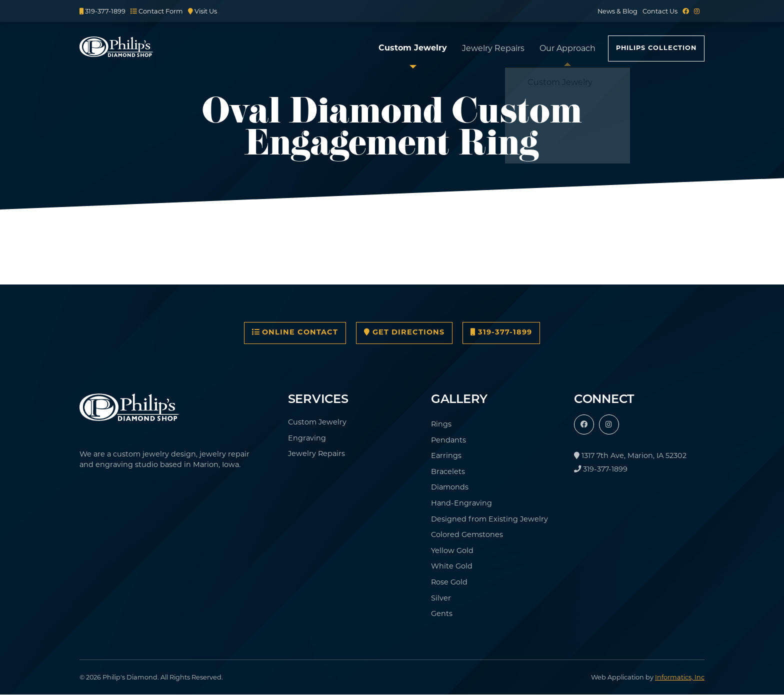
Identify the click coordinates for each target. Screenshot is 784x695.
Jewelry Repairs (493, 48)
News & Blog (617, 11)
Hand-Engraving (461, 503)
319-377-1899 (102, 11)
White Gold (452, 566)
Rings (441, 424)
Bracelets (448, 471)
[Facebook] (686, 11)
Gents (442, 613)
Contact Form (157, 11)
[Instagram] (697, 11)
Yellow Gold (452, 550)
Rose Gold (449, 582)
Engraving (307, 438)
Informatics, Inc (680, 677)
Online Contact (295, 332)
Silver (441, 598)
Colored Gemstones (467, 534)
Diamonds (450, 487)
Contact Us (660, 11)
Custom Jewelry (413, 48)
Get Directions (404, 332)
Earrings (446, 455)
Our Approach (567, 48)
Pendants (448, 440)
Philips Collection (656, 48)
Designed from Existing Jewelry (489, 519)
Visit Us (202, 11)
